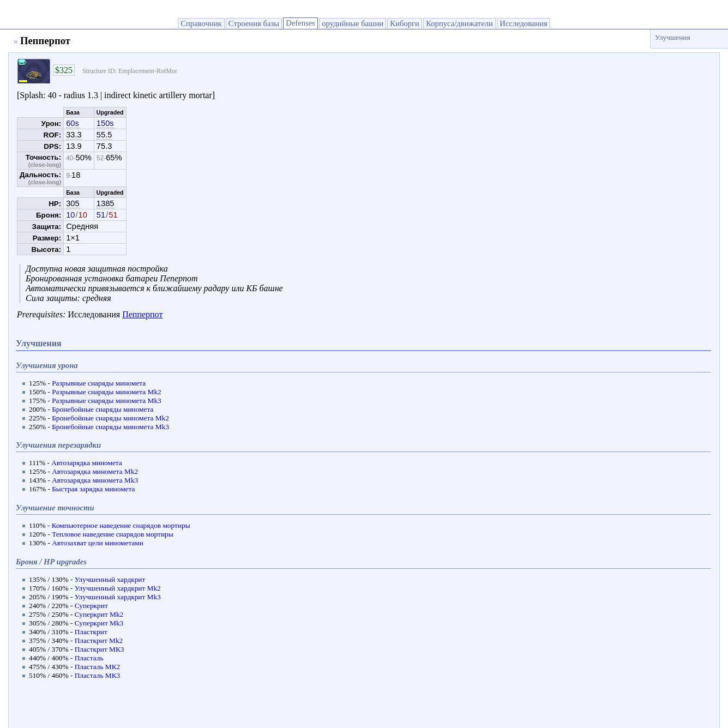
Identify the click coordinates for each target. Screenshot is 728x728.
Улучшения (673, 37)
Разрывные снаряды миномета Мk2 (107, 392)
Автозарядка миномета (87, 463)
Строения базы (254, 23)
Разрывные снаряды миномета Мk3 (107, 401)
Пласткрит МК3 (100, 649)
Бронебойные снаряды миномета (103, 409)
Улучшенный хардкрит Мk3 (118, 597)
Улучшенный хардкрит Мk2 (118, 588)
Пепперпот (142, 314)
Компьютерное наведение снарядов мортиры (121, 525)
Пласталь (89, 658)
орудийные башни (353, 23)
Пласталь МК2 (98, 667)
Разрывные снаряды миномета (99, 383)
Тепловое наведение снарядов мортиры (112, 534)
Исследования (524, 23)
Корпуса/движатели (459, 23)
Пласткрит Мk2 (99, 640)
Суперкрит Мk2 (99, 614)
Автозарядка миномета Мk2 (95, 471)
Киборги (405, 23)
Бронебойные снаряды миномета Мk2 (110, 418)
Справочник (201, 23)
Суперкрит (91, 606)
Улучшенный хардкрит (110, 579)
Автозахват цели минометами (98, 543)
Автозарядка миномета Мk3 (95, 480)
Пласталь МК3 (98, 675)
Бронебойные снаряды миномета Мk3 (110, 427)
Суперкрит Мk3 (99, 623)
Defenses (300, 23)
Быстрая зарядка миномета (93, 489)
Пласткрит (91, 632)
